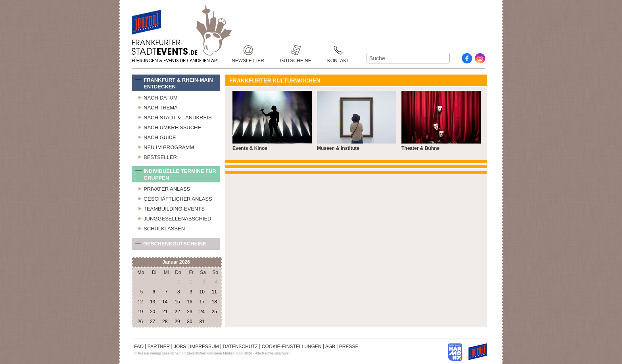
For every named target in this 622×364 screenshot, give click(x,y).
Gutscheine (296, 50)
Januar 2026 (176, 262)
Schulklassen (160, 228)
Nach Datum (156, 97)
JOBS (180, 347)
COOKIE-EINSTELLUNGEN (292, 347)
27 (153, 322)
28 (165, 322)
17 (202, 302)
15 (177, 302)
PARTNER (159, 347)
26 (140, 322)
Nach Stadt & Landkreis (173, 117)
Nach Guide (155, 136)
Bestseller (156, 156)
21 (165, 312)
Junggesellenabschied (173, 218)
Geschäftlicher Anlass (174, 198)
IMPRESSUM (204, 347)
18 (214, 302)
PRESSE (349, 347)
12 (140, 302)
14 (165, 302)
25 (214, 312)
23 (189, 312)
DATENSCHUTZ (240, 347)
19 (140, 312)
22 (177, 312)
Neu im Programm (164, 146)
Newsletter (248, 50)
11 (214, 292)
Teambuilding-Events (170, 208)
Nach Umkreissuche (168, 126)
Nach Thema (156, 107)
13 (153, 302)
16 (189, 302)
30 (189, 322)
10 (202, 292)
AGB (330, 347)
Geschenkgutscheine (171, 245)
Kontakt (338, 50)
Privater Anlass (162, 188)
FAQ (139, 347)
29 (177, 322)
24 (202, 312)
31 (202, 322)
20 (153, 312)
